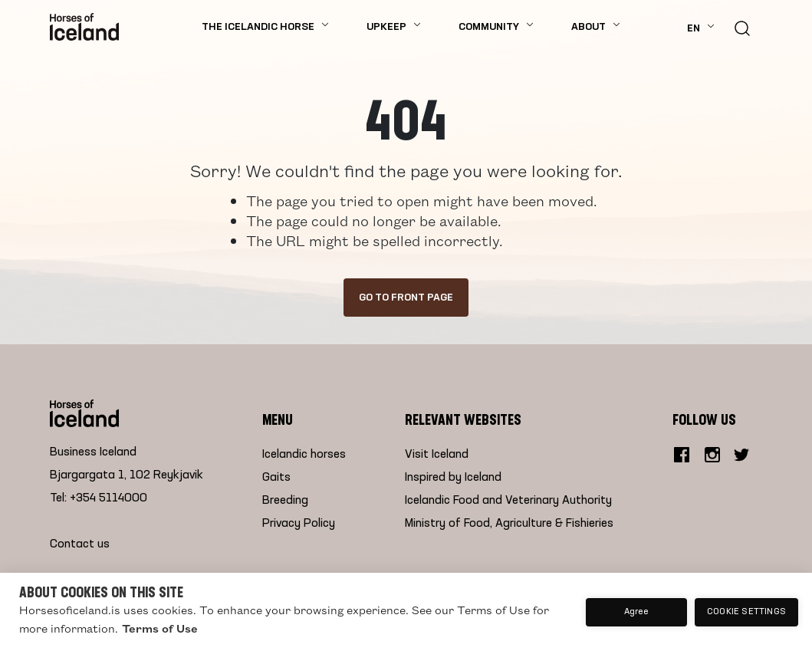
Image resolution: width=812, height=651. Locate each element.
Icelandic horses (304, 455)
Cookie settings (746, 612)
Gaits (276, 478)
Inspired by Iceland (453, 478)
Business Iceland (93, 452)
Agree (637, 612)
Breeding (285, 501)
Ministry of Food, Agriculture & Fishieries (509, 524)
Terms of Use (160, 628)
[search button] (742, 26)
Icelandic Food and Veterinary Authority (508, 501)
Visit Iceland (437, 455)
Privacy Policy (299, 524)
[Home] (84, 27)
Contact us (80, 544)
